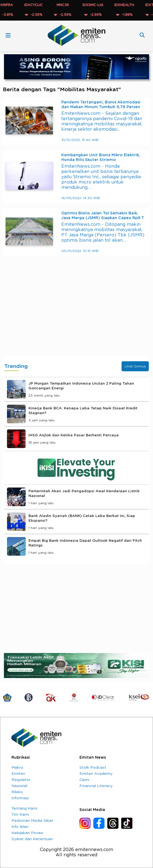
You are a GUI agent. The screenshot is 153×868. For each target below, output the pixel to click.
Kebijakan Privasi (27, 833)
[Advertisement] (76, 311)
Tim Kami (20, 815)
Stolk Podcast (93, 768)
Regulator (21, 780)
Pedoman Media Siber (32, 821)
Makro (17, 768)
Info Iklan (20, 827)
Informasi (20, 798)
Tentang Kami (24, 808)
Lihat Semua (135, 366)
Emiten (18, 774)
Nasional (19, 786)
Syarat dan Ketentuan (32, 839)
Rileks (17, 792)
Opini (84, 780)
